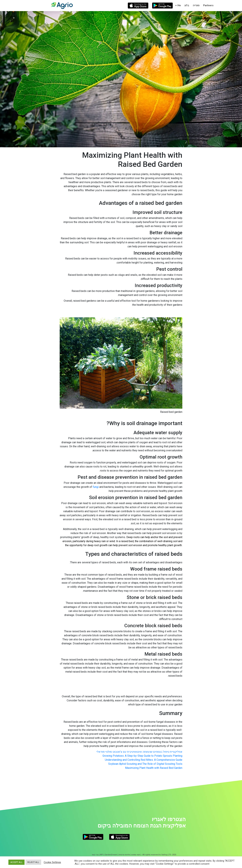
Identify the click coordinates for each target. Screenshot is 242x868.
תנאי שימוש (136, 855)
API (102, 855)
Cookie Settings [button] (52, 862)
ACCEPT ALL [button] (16, 862)
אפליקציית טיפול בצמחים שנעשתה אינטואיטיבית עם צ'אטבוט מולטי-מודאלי (139, 752)
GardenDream (111, 855)
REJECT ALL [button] (33, 862)
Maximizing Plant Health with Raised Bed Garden (154, 768)
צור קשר (95, 855)
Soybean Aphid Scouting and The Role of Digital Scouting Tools (145, 764)
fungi (96, 487)
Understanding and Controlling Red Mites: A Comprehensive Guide (144, 760)
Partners (208, 5)
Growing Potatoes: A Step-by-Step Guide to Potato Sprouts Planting (142, 756)
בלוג (187, 5)
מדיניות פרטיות (124, 855)
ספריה (196, 5)
